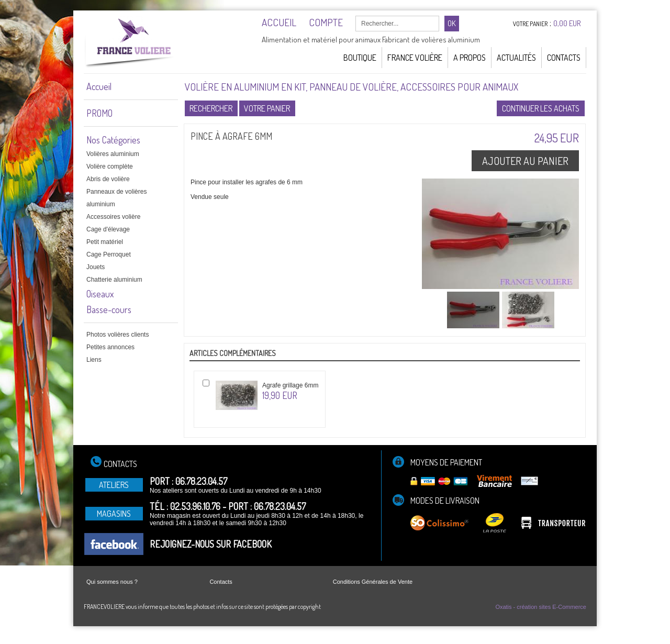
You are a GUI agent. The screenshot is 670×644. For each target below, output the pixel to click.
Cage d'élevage (108, 229)
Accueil (99, 86)
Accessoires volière (113, 217)
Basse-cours (109, 309)
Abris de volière (108, 179)
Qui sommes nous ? (112, 582)
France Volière (415, 58)
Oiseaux (100, 294)
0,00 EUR (567, 23)
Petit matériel (105, 242)
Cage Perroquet (109, 254)
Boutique (360, 58)
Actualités (516, 58)
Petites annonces (110, 347)
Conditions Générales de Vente (373, 582)
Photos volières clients (118, 335)
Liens (94, 360)
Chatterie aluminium (114, 280)
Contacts (564, 58)
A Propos (470, 58)
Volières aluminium (113, 154)
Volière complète (110, 166)
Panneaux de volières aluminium (116, 198)
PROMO (99, 113)
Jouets (96, 267)
